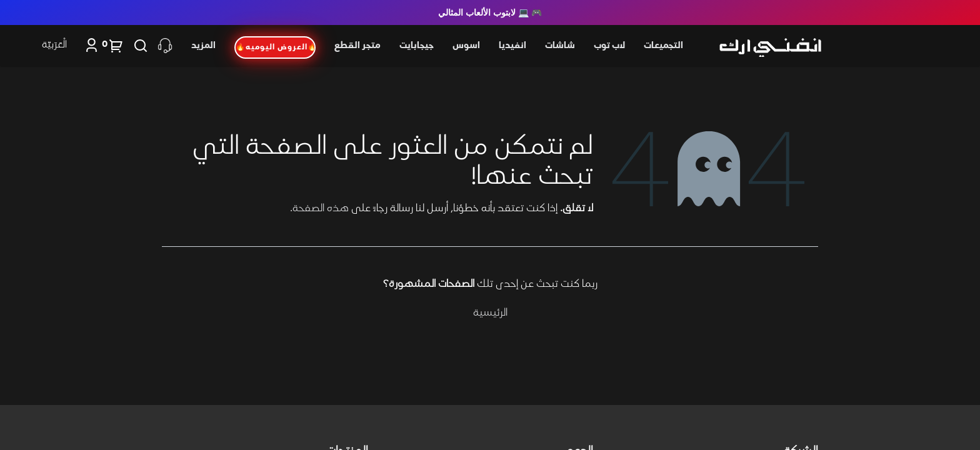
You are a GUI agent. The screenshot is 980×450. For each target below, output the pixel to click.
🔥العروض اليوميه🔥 (276, 47)
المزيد (203, 46)
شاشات (560, 46)
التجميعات (663, 46)
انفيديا (512, 46)
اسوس (466, 46)
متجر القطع (357, 46)
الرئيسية (490, 313)
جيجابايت (417, 46)
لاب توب (609, 46)
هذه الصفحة (321, 209)
